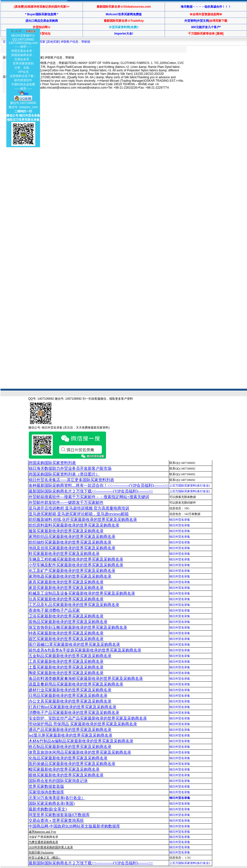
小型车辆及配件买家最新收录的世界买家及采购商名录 (76, 565)
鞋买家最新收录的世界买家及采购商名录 (64, 554)
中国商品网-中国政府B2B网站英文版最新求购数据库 (74, 826)
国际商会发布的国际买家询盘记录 (58, 781)
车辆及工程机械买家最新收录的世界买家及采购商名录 (76, 559)
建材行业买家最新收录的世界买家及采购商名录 (70, 690)
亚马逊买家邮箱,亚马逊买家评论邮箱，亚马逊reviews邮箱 (79, 514)
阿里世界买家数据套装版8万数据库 (59, 815)
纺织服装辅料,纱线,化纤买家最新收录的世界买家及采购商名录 (83, 520)
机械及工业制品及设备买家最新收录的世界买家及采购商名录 (82, 593)
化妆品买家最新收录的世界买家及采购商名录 (68, 758)
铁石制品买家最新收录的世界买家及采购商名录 (70, 747)
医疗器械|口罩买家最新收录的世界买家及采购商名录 (74, 644)
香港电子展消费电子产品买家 (54, 610)
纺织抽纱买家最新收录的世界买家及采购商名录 (70, 542)
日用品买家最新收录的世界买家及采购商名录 (68, 696)
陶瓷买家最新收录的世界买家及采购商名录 (66, 673)
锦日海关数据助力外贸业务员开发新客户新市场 (70, 468)
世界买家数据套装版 (46, 786)
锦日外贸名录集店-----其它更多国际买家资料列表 (71, 480)
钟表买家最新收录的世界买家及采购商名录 (66, 633)
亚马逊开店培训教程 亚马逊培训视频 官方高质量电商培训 (79, 508)
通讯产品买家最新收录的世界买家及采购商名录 (70, 730)
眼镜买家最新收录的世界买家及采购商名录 (66, 775)
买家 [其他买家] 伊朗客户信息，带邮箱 (65, 42)
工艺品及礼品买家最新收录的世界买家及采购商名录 (74, 605)
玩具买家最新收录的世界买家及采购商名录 (66, 599)
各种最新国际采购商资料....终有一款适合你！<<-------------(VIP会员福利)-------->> (99, 485)
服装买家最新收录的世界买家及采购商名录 (66, 531)
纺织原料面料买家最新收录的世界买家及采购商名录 (74, 525)
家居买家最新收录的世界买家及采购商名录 (66, 588)
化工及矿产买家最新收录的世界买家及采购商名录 (72, 571)
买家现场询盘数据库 (46, 792)
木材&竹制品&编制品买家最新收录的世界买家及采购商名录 (81, 741)
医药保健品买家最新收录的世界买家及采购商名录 (72, 764)
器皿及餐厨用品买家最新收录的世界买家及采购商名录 (76, 684)
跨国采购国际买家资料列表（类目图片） (64, 474)
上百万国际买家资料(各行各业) (190, 486)
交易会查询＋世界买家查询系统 (56, 820)
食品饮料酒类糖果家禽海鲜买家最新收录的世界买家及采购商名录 (86, 679)
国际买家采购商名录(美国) (52, 803)
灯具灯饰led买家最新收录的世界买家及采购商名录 (72, 707)
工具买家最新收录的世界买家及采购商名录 (66, 661)
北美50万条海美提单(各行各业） (57, 798)
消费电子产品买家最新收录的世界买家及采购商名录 (74, 713)
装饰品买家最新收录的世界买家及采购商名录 (68, 622)
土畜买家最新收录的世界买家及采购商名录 (66, 667)
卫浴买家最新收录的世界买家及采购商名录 (66, 616)
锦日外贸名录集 (180, 520)
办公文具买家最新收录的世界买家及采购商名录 (70, 701)
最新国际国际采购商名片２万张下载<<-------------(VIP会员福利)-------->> (91, 491)
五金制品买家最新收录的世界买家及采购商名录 (70, 656)
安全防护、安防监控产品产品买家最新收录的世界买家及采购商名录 (88, 718)
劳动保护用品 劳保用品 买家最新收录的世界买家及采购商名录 (83, 724)
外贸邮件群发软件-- (66, 503)
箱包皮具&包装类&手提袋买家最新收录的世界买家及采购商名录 (85, 650)
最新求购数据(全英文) (48, 809)
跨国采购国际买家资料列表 (52, 463)
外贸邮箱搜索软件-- (89, 497)
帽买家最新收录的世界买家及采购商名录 (64, 769)
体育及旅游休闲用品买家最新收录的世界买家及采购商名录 (80, 752)
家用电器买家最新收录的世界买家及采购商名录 (70, 576)
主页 (6, 42)
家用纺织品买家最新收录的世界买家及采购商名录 (72, 537)
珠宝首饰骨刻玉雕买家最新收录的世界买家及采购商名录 (78, 627)
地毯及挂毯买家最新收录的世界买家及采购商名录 (72, 548)
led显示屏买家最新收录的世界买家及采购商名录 (71, 735)
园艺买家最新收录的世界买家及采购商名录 (66, 639)
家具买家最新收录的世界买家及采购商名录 (66, 582)
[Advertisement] (46, 146)
